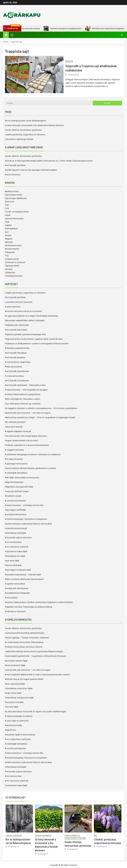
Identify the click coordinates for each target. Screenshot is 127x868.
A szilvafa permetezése (15, 501)
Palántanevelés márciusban (17, 325)
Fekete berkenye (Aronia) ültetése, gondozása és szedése (31, 468)
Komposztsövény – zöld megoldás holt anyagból (26, 390)
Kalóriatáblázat (11, 229)
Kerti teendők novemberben (17, 381)
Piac (7, 256)
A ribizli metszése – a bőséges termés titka (24, 505)
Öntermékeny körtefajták (16, 533)
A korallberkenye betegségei (17, 593)
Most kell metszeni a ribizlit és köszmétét (23, 311)
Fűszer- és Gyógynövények (17, 212)
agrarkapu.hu (74, 75)
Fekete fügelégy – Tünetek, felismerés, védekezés (27, 638)
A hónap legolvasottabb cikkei (75, 838)
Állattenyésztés (12, 191)
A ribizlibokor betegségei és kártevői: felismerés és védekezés (33, 454)
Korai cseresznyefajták (15, 684)
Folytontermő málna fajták (16, 551)
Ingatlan (8, 225)
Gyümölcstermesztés (14, 219)
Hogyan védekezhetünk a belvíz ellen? (22, 441)
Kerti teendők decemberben (17, 371)
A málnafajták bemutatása (16, 473)
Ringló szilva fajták (13, 693)
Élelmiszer (69, 61)
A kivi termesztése (13, 542)
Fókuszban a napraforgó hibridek (19, 139)
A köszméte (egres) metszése (18, 538)
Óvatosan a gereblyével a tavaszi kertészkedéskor (27, 445)
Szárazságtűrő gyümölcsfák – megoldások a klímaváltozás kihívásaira (36, 656)
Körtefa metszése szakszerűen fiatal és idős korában (28, 524)
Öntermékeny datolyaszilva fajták (19, 698)
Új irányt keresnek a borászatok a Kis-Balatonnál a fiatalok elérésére (34, 125)
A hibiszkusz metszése (15, 611)
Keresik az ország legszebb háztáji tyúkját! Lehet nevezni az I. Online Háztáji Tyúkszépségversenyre (49, 161)
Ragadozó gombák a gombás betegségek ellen (25, 334)
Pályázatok (10, 252)
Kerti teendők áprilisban (15, 165)
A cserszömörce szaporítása (18, 362)
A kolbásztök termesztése (17, 588)
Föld (7, 208)
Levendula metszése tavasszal (19, 302)
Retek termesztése (13, 367)
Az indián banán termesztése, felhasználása (24, 642)
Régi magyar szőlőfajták (15, 510)
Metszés (9, 242)
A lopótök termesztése (15, 584)
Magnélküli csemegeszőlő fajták (19, 487)
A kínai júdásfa (11, 598)
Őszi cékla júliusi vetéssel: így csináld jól (23, 404)
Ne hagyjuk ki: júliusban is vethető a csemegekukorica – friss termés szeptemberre (41, 408)
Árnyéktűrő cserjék (13, 496)
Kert (7, 232)
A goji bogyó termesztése (16, 464)
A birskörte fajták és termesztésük (20, 735)
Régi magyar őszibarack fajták (18, 570)
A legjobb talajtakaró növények (18, 431)
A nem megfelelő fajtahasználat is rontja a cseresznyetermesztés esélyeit (37, 675)
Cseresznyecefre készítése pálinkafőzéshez (25, 633)
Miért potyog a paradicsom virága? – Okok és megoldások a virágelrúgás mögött (40, 417)
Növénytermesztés (13, 245)
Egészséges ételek (14, 195)
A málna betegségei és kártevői (19, 716)
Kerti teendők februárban (16, 353)
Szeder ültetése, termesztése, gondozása (23, 130)
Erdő (7, 205)
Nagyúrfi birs (10, 730)
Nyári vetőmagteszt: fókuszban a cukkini (23, 399)
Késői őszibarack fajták (15, 665)
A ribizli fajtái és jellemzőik (17, 721)
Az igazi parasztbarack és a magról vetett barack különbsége (31, 316)
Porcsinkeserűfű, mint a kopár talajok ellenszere (26, 436)
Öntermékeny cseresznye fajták (19, 688)
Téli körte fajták (12, 707)
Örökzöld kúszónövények (16, 528)
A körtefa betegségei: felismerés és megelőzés (26, 519)
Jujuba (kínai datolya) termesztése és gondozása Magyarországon (34, 651)
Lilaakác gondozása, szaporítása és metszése (25, 135)
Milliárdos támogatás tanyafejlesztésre (67, 28)
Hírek (7, 222)
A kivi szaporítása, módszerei (18, 739)
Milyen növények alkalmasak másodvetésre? (24, 579)
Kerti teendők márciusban (16, 330)
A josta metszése (13, 175)
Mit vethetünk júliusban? (15, 422)
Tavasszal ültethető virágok (17, 491)
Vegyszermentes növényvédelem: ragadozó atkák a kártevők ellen (34, 339)
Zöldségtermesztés (14, 276)
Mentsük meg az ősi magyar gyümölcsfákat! (24, 679)
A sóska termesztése (14, 376)
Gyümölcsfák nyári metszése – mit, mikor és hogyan (28, 413)
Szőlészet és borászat (15, 262)
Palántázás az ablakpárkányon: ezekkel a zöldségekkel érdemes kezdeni (37, 344)
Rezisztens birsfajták (14, 702)
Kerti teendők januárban (15, 357)
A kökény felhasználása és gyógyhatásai (23, 394)
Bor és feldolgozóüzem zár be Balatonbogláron (25, 121)
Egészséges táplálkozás (16, 198)
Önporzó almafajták (13, 565)
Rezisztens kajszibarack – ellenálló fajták (23, 575)
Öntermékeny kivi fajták (15, 556)
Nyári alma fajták (12, 561)
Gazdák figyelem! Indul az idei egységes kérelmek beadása (31, 170)
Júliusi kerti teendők (14, 427)
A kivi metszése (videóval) (17, 547)
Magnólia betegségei (14, 482)
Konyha (8, 235)
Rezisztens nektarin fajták (16, 661)
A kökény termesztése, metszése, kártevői (24, 647)
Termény (9, 269)
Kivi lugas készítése (14, 459)
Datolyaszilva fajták (13, 725)
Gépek (8, 215)
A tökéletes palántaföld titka (17, 348)
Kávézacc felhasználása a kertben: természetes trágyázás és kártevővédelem (39, 602)
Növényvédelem (12, 249)
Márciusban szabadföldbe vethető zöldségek (25, 320)
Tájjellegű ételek (12, 266)
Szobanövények (12, 259)
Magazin (9, 239)
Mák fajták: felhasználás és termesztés (22, 478)
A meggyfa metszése (14, 450)
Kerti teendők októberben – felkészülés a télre (25, 385)
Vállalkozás (10, 273)
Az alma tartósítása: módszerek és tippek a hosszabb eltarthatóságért (36, 712)
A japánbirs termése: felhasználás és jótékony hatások (29, 607)
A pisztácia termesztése (16, 514)
